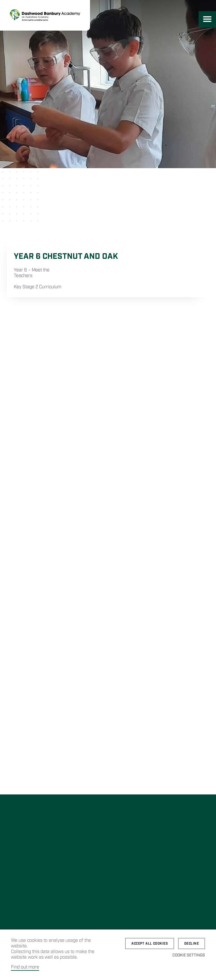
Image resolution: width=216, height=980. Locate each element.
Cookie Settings (189, 955)
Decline (192, 944)
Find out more (25, 967)
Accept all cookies (150, 944)
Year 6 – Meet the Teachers (32, 273)
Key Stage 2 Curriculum (38, 287)
